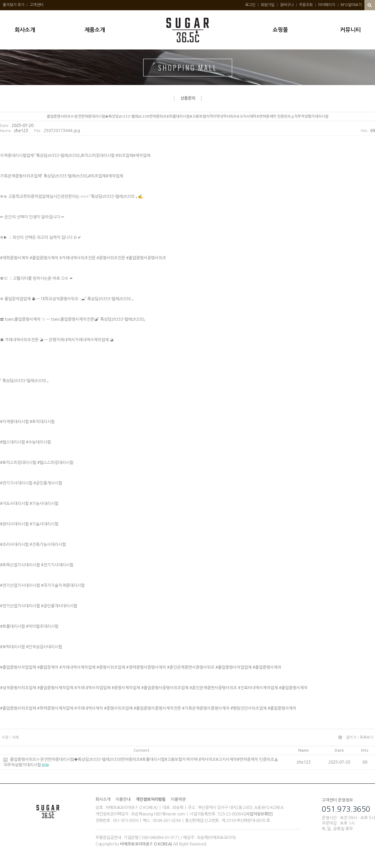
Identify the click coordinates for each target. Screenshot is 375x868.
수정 (5, 737)
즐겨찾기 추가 (13, 5)
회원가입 (268, 5)
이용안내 (123, 799)
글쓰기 (351, 737)
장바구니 (287, 5)
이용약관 (178, 799)
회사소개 (25, 30)
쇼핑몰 (280, 30)
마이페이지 (327, 5)
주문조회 (306, 5)
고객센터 (36, 5)
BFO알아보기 (351, 5)
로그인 (250, 5)
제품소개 (95, 30)
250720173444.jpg (62, 131)
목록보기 (366, 737)
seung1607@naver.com (164, 814)
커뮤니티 (350, 30)
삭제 (15, 737)
